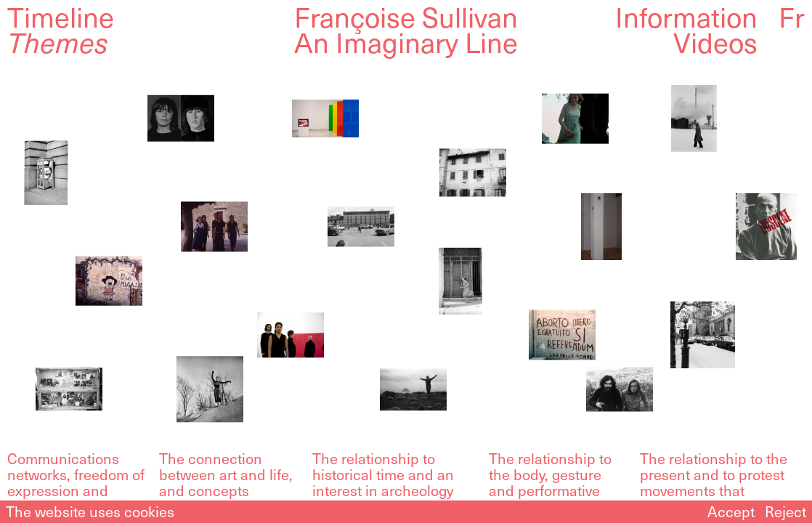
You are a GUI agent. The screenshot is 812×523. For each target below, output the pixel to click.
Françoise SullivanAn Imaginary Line (406, 29)
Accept (731, 511)
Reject (785, 511)
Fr (792, 16)
